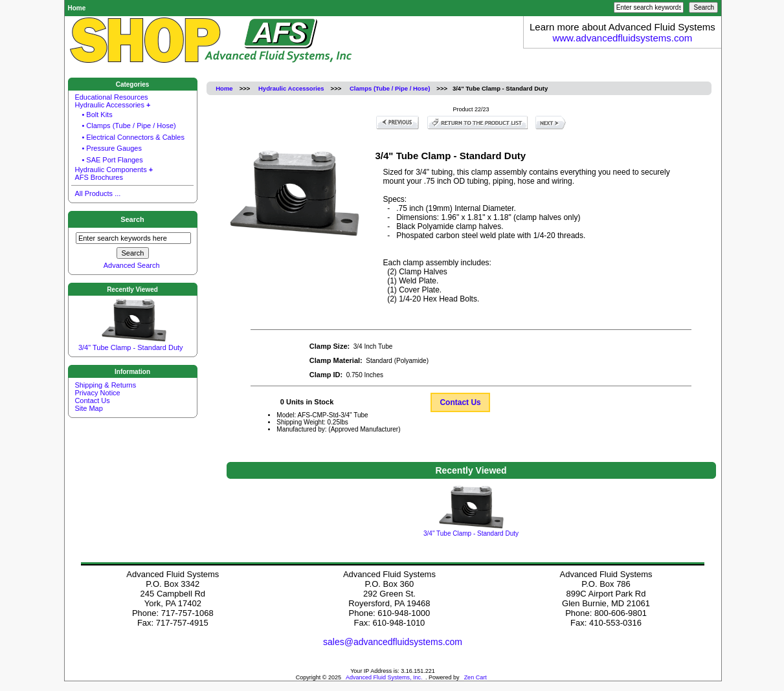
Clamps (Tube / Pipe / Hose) (390, 88)
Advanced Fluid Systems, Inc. (384, 677)
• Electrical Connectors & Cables (133, 137)
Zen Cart (476, 677)
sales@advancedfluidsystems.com (393, 642)
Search (132, 219)
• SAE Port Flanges (112, 160)
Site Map (88, 408)
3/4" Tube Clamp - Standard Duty (131, 342)
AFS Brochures (99, 177)
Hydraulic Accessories (291, 88)
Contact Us (460, 402)
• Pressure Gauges (112, 148)
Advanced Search (132, 265)
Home (77, 8)
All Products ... (97, 193)
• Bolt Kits (97, 115)
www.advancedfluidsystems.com (622, 38)
